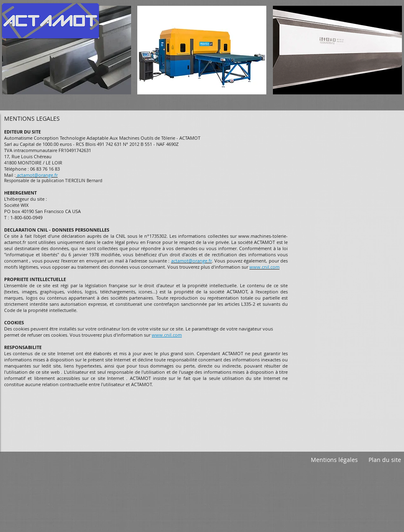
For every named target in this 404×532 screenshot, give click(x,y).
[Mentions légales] (334, 460)
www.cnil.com (167, 335)
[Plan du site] (385, 460)
